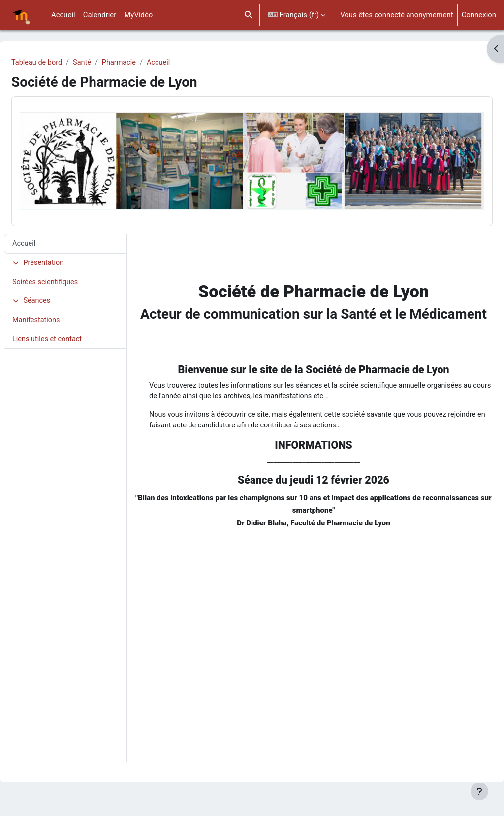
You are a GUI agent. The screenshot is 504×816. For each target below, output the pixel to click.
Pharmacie (145, 63)
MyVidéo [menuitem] (138, 15)
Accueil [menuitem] (63, 15)
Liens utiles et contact (72, 331)
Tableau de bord (61, 63)
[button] (248, 15)
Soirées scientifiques (70, 273)
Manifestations (61, 312)
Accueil (186, 63)
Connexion (479, 15)
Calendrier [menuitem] (100, 15)
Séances (55, 293)
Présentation (62, 254)
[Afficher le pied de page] (479, 791)
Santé (107, 63)
